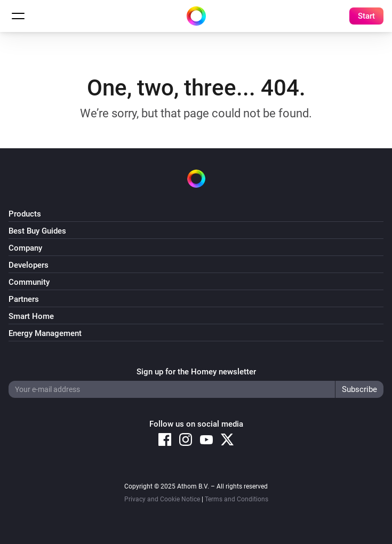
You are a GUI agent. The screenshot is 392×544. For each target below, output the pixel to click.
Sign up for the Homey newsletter (196, 372)
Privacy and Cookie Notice (162, 499)
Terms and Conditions (237, 499)
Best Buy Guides (37, 231)
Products (25, 214)
